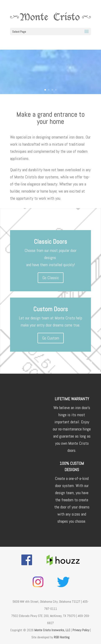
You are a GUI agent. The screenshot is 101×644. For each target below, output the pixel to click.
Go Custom (51, 338)
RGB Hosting (62, 637)
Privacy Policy (81, 630)
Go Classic (51, 278)
